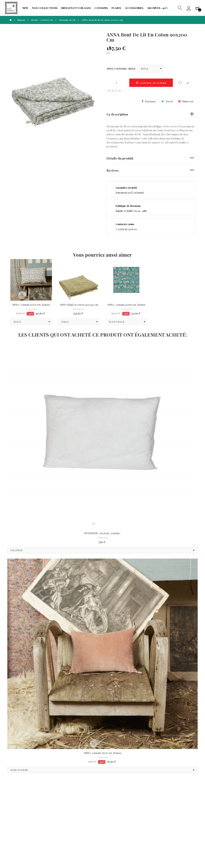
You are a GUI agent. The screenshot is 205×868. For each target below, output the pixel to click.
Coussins (31, 309)
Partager (150, 101)
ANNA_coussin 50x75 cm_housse (31, 305)
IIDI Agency (43, 850)
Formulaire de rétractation (83, 809)
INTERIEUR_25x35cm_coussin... (103, 533)
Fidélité (48, 811)
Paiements (20, 807)
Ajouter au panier (151, 83)
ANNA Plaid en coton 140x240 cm (79, 305)
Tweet (169, 101)
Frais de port (82, 801)
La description (117, 114)
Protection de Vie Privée (54, 803)
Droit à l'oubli (22, 813)
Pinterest (188, 101)
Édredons (79, 309)
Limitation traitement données (57, 819)
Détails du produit (120, 158)
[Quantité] (116, 83)
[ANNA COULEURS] (150, 69)
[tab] (151, 114)
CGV (16, 801)
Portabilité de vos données (85, 819)
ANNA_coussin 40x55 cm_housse (126, 305)
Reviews (113, 170)
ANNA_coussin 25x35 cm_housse (102, 753)
